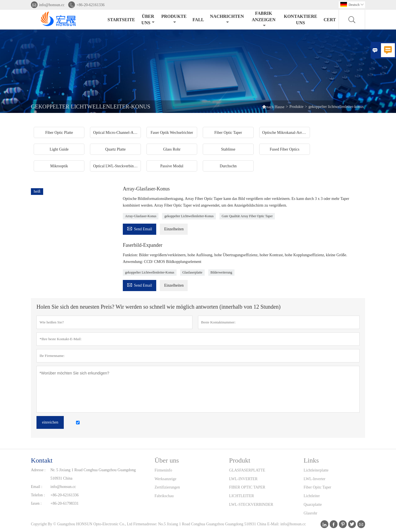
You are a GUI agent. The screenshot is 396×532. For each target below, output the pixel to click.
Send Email (140, 228)
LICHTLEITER (242, 496)
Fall (198, 20)
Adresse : (38, 470)
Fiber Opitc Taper (317, 487)
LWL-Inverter (314, 479)
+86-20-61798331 (64, 503)
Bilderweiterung (221, 272)
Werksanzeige (165, 479)
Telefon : (38, 495)
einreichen (50, 422)
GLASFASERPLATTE (247, 470)
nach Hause (275, 107)
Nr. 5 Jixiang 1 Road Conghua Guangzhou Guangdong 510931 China (93, 474)
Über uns (148, 20)
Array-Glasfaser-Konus (141, 216)
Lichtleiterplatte (316, 470)
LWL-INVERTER (243, 479)
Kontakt (42, 460)
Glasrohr (310, 513)
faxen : (36, 503)
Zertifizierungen (167, 487)
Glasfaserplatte (192, 272)
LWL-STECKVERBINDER (251, 505)
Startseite (121, 20)
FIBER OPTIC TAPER (247, 487)
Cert (330, 20)
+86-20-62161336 (90, 5)
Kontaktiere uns (300, 20)
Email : (37, 487)
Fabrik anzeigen (264, 19)
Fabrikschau (164, 496)
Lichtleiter (312, 496)
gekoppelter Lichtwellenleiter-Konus (189, 216)
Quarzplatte (313, 505)
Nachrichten (227, 19)
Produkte (174, 19)
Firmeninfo (163, 470)
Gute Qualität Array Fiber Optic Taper (247, 216)
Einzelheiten (174, 229)
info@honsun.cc (52, 5)
